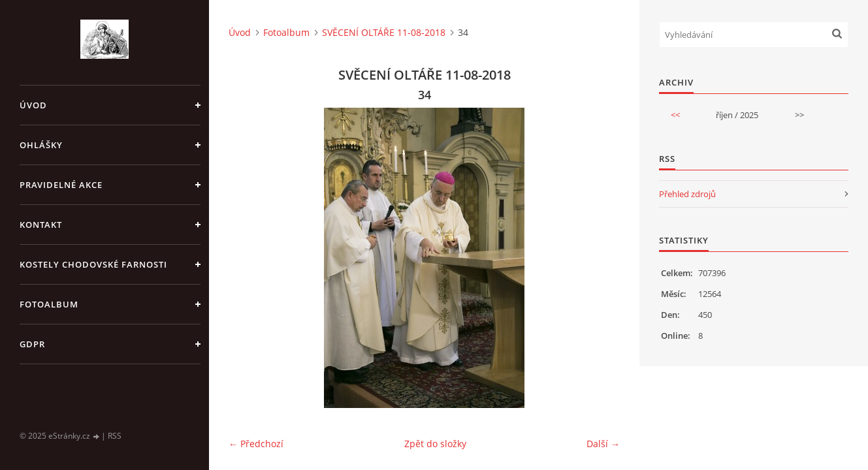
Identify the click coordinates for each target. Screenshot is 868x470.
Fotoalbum (49, 304)
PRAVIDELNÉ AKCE (61, 185)
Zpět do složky (435, 444)
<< (675, 115)
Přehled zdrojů (687, 194)
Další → (603, 444)
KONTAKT (41, 225)
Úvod (33, 105)
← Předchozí (256, 444)
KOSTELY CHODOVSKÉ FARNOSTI (93, 264)
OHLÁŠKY (41, 145)
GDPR (32, 344)
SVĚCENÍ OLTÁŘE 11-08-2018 (384, 32)
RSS (115, 436)
